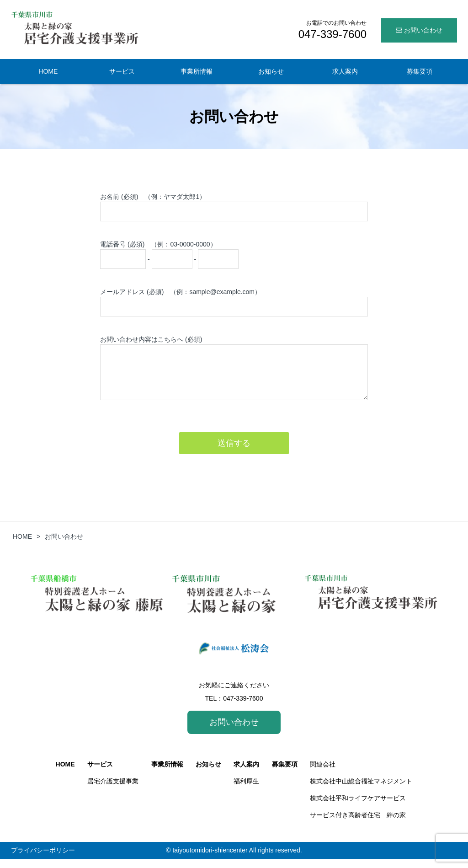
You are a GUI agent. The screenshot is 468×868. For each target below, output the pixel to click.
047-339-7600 (243, 707)
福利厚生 (246, 790)
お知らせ (271, 71)
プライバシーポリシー (43, 859)
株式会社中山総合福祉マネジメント (361, 790)
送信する (234, 452)
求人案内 (345, 71)
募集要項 (420, 71)
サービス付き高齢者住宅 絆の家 (358, 824)
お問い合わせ (419, 30)
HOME (48, 71)
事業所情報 (197, 71)
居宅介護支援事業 (113, 790)
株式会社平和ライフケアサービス (358, 807)
